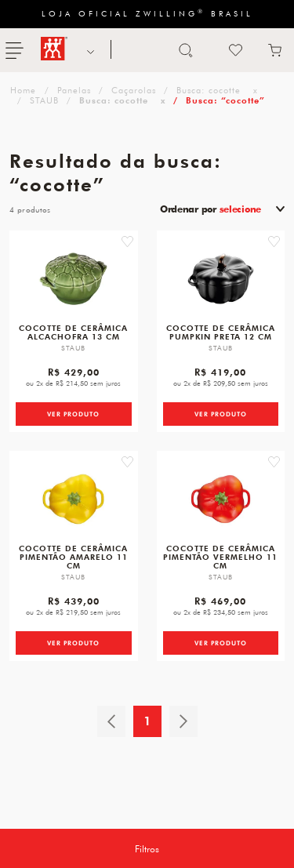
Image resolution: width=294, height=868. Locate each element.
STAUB (44, 100)
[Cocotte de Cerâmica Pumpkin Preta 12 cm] (221, 279)
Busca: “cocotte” (225, 100)
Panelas (74, 90)
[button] (127, 242)
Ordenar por (211, 209)
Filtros (147, 848)
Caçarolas (134, 90)
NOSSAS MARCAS (89, 50)
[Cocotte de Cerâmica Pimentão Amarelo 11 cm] (73, 499)
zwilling (22, 90)
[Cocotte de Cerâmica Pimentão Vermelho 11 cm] (221, 499)
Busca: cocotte (209, 90)
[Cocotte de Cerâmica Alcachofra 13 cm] (73, 279)
